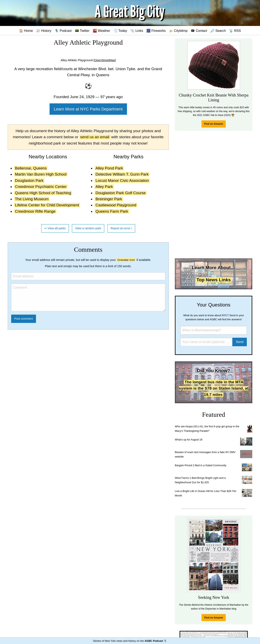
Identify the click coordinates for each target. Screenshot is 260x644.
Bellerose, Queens (31, 168)
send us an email (95, 137)
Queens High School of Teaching (43, 193)
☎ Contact (199, 31)
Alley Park (104, 187)
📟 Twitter (82, 31)
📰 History (44, 31)
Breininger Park (109, 199)
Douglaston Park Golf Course (121, 193)
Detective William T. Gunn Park (122, 174)
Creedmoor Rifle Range (35, 211)
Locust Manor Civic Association (122, 181)
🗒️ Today (120, 31)
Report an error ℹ (121, 228)
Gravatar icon (126, 260)
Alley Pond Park (109, 168)
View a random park (88, 228)
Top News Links (214, 280)
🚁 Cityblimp (178, 31)
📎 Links (137, 31)
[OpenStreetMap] (105, 60)
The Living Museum (32, 199)
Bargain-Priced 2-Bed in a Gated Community (201, 465)
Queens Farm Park (112, 211)
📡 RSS (235, 31)
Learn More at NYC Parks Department (88, 109)
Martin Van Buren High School (41, 174)
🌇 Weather (101, 31)
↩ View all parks (55, 228)
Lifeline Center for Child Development (47, 205)
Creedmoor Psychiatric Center (41, 187)
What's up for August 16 (189, 440)
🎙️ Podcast (63, 31)
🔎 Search (218, 31)
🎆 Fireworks (156, 31)
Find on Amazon (214, 124)
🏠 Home (26, 31)
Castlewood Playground (116, 205)
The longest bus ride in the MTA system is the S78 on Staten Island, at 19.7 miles (214, 388)
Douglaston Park (29, 181)
